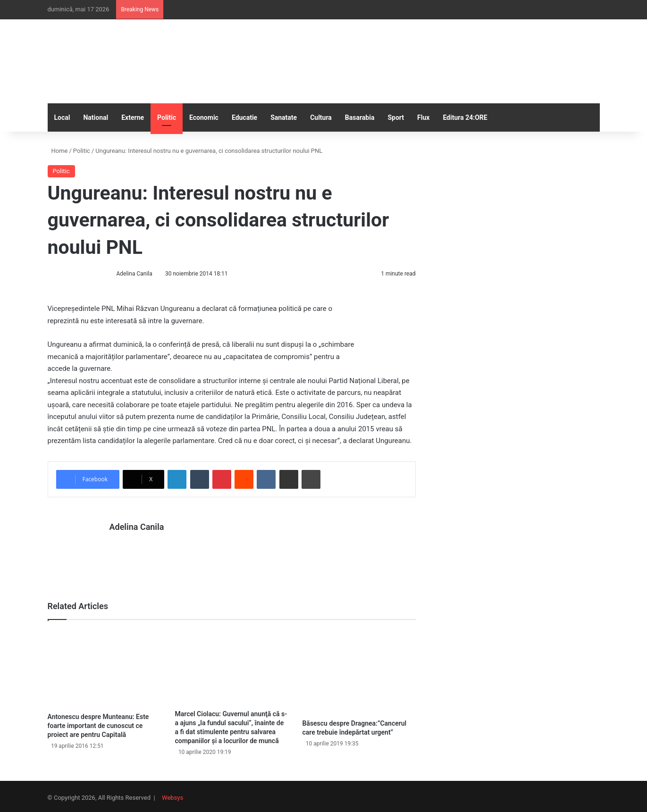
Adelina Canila (134, 274)
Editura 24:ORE (465, 117)
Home (58, 151)
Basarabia (360, 117)
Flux (423, 117)
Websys (172, 795)
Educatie (244, 117)
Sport (396, 117)
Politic (167, 117)
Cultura (321, 117)
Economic (204, 117)
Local (62, 117)
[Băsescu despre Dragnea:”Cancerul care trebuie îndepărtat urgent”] (359, 669)
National (96, 117)
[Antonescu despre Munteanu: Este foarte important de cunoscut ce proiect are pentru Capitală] (104, 666)
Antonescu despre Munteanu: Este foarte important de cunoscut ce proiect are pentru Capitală (98, 723)
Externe (133, 117)
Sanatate (284, 117)
